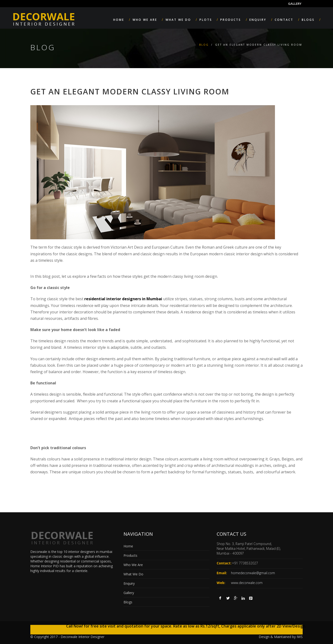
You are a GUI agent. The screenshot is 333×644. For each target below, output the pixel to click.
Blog (204, 45)
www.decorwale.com (247, 583)
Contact (284, 20)
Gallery (295, 4)
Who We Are (145, 20)
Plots (206, 20)
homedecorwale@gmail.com (253, 573)
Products (231, 20)
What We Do (178, 20)
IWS (300, 637)
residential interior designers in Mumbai (123, 299)
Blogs (308, 20)
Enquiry (258, 20)
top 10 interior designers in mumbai (85, 552)
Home (119, 20)
